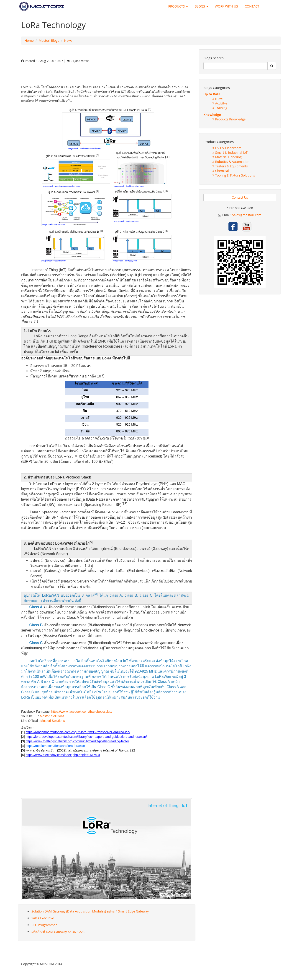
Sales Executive (43, 918)
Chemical (221, 171)
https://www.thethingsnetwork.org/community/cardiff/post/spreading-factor (77, 741)
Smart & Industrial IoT (230, 152)
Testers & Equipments (230, 166)
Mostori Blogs (49, 40)
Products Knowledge (229, 119)
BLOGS (201, 6)
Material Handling (227, 157)
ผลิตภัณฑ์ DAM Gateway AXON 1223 (58, 932)
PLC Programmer (44, 925)
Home (29, 40)
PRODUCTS (178, 6)
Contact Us (240, 197)
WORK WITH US (226, 6)
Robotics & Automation (231, 162)
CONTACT (252, 6)
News (68, 40)
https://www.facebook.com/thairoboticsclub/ (82, 712)
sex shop (28, 775)
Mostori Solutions (52, 716)
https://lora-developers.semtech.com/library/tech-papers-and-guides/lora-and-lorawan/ (86, 737)
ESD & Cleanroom (227, 148)
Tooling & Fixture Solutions (234, 175)
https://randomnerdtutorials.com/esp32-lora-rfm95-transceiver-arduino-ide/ (78, 732)
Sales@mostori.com (247, 215)
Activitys (220, 103)
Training (220, 108)
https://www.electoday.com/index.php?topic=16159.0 (63, 755)
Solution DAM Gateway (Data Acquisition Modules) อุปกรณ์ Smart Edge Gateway (90, 911)
